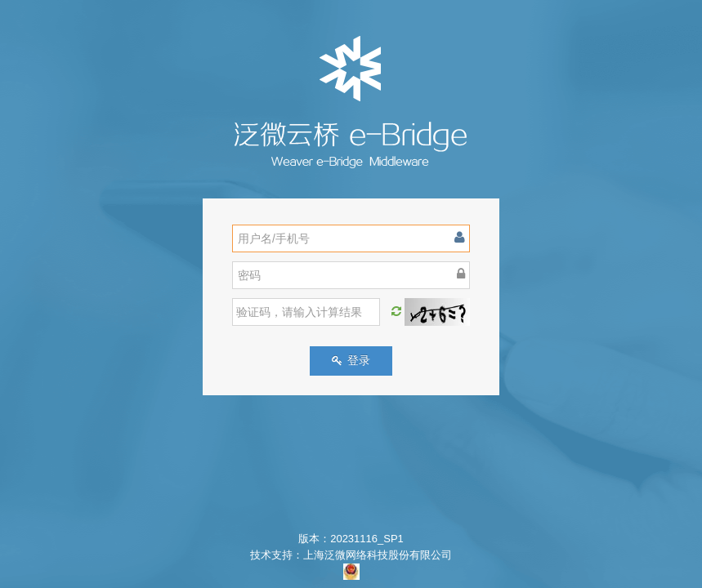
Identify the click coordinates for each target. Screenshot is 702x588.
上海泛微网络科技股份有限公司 (378, 555)
